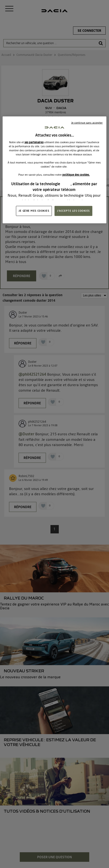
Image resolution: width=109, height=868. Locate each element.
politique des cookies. (76, 175)
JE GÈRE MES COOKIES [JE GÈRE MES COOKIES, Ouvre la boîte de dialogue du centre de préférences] (34, 210)
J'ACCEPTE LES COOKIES (73, 210)
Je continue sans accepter (87, 122)
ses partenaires (34, 142)
